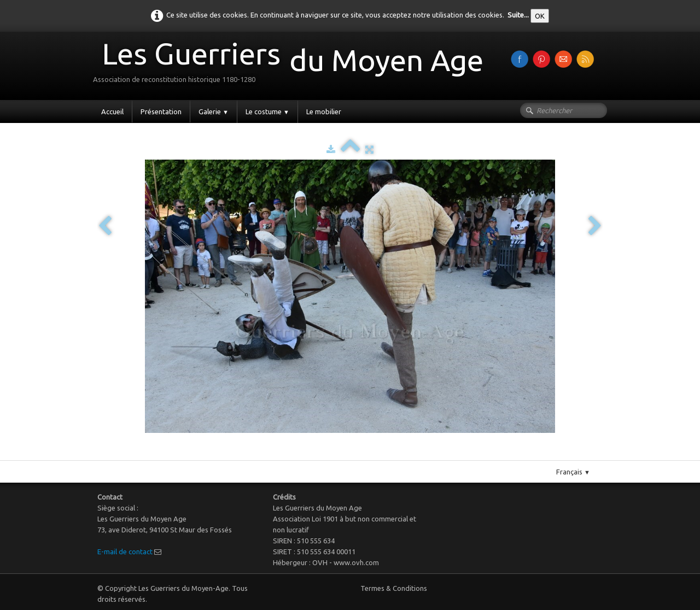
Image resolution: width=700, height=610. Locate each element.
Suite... (518, 15)
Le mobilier (324, 112)
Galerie (214, 112)
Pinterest (361, 456)
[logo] (292, 65)
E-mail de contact (125, 552)
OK (540, 16)
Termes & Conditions (394, 588)
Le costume (267, 112)
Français (573, 472)
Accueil (112, 112)
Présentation (161, 112)
